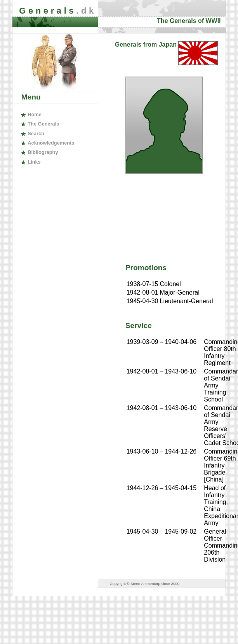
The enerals (43, 124)
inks (34, 162)
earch (36, 134)
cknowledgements (51, 143)
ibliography (43, 152)
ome (35, 114)
